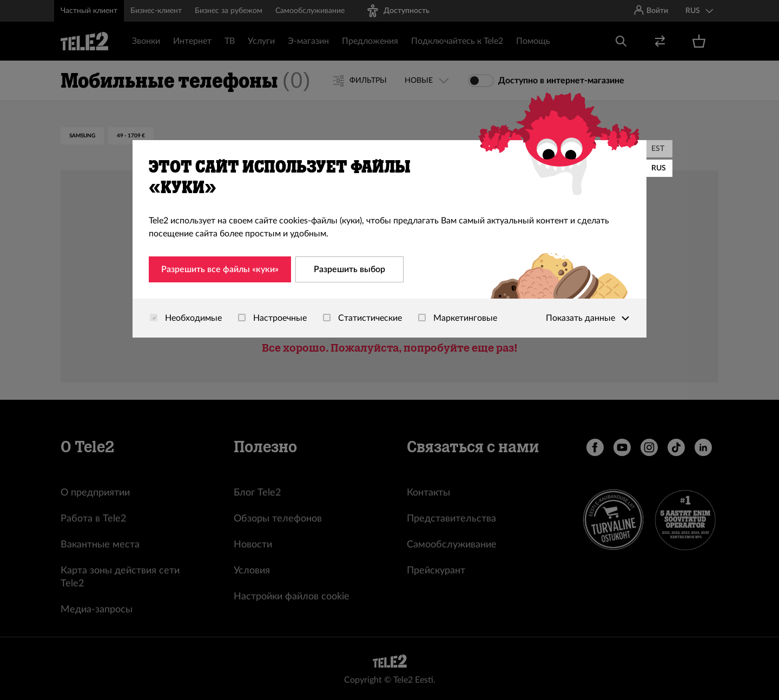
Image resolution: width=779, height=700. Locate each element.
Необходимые (186, 318)
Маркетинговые (458, 318)
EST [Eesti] (658, 149)
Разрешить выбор (349, 269)
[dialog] (389, 239)
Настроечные (272, 318)
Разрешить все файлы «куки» (220, 269)
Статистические (362, 318)
